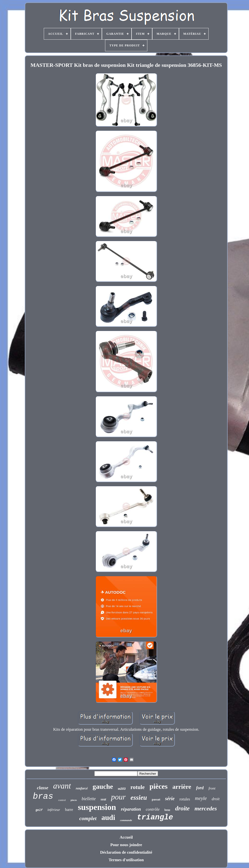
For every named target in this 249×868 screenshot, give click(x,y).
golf (39, 810)
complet (88, 818)
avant (62, 786)
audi (108, 817)
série (170, 799)
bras (43, 797)
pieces (74, 800)
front (212, 788)
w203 (122, 789)
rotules (185, 799)
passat (156, 799)
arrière (182, 787)
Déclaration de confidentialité (126, 852)
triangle (155, 817)
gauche (103, 786)
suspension (97, 807)
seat (103, 799)
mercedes (206, 808)
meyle (201, 798)
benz (167, 810)
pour (118, 797)
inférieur (54, 810)
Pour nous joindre (126, 845)
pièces (159, 786)
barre (69, 810)
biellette (89, 799)
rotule (138, 787)
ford (200, 788)
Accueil (126, 837)
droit (215, 799)
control (62, 800)
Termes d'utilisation (126, 860)
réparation (131, 809)
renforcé (82, 788)
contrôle (153, 809)
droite (182, 808)
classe (43, 788)
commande (126, 820)
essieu (139, 798)
